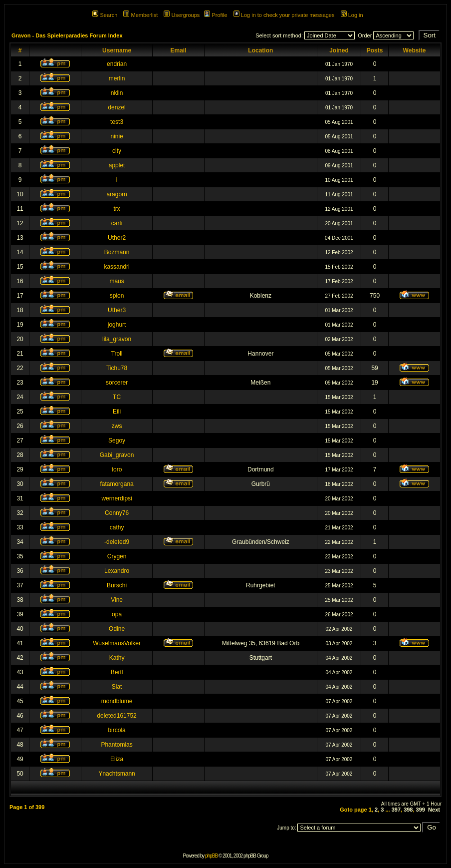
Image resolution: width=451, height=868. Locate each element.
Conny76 (117, 513)
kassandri (116, 267)
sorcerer (117, 383)
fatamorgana (116, 484)
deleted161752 (116, 716)
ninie (116, 136)
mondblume (117, 701)
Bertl (117, 672)
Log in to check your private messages (284, 15)
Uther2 (117, 238)
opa (117, 614)
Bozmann (117, 252)
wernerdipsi (116, 498)
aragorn (116, 194)
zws (117, 426)
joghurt (117, 325)
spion (117, 296)
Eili (117, 412)
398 (408, 810)
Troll (117, 354)
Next (434, 810)
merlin (117, 78)
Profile (216, 15)
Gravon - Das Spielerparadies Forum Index (67, 35)
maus (116, 281)
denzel (116, 107)
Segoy (117, 440)
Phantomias (116, 745)
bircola (116, 730)
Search (105, 15)
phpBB (211, 856)
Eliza (117, 759)
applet (117, 165)
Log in (352, 15)
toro (117, 469)
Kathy (117, 658)
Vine (117, 600)
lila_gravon (117, 339)
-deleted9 (117, 542)
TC (117, 397)
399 (421, 810)
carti (117, 223)
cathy (117, 527)
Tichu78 (117, 368)
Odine (117, 629)
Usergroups (182, 15)
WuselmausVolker (117, 643)
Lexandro (117, 571)
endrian (117, 64)
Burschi (117, 585)
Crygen (117, 556)
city (117, 151)
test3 (117, 122)
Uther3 (117, 310)
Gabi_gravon (117, 455)
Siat (117, 687)
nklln (117, 93)
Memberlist (140, 15)
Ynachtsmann (116, 774)
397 (396, 810)
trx (116, 209)
